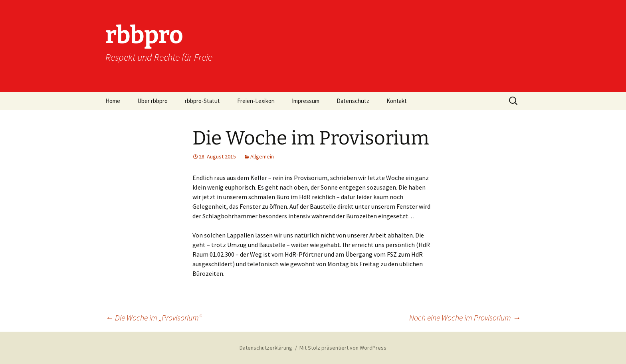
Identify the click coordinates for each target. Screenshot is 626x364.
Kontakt (397, 101)
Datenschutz (353, 101)
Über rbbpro (153, 101)
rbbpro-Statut (202, 101)
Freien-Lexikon (256, 101)
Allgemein (262, 156)
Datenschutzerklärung (266, 348)
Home (113, 101)
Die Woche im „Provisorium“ (154, 318)
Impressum (306, 101)
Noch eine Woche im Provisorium (465, 318)
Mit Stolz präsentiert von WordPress (343, 348)
